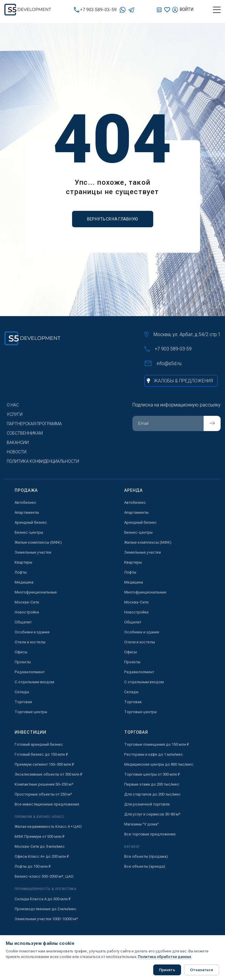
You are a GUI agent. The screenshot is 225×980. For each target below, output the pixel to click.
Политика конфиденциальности (43, 461)
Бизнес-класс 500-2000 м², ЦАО (44, 876)
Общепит (23, 622)
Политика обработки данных (165, 957)
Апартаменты (27, 512)
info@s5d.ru (163, 363)
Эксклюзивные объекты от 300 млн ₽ (48, 774)
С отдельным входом (34, 682)
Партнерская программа (34, 424)
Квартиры (23, 562)
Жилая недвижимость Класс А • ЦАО (48, 826)
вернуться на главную (113, 219)
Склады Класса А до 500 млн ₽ (43, 899)
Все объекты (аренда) (145, 866)
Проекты (23, 662)
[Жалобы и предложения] (181, 381)
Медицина (24, 582)
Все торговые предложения (150, 834)
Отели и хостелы (30, 642)
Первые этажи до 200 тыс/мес (152, 784)
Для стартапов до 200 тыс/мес (152, 794)
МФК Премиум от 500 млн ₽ (40, 836)
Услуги (15, 414)
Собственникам (25, 433)
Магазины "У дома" (142, 824)
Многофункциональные (36, 592)
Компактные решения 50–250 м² (44, 784)
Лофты (21, 572)
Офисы (21, 652)
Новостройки (27, 612)
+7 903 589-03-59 (95, 10)
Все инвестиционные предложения (47, 804)
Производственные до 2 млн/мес (46, 909)
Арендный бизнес (31, 522)
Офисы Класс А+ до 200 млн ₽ (42, 856)
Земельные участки (33, 552)
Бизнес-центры (29, 532)
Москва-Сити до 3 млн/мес (40, 846)
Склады (22, 692)
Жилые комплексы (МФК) (38, 542)
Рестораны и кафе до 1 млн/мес (154, 754)
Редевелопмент (30, 672)
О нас (13, 405)
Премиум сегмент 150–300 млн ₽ (44, 764)
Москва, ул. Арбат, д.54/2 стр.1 (183, 334)
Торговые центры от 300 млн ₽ (152, 774)
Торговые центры (31, 712)
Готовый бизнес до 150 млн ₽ (41, 754)
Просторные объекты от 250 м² (43, 794)
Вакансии (18, 442)
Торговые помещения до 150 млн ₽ (157, 744)
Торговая (23, 702)
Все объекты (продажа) (146, 856)
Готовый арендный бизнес (39, 744)
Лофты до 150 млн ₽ (33, 866)
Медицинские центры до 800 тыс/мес (159, 764)
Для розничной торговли (147, 804)
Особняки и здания (32, 632)
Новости (17, 452)
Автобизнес (25, 502)
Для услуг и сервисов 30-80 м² (152, 814)
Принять (167, 970)
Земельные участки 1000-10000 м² (46, 919)
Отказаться (202, 970)
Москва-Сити (27, 602)
